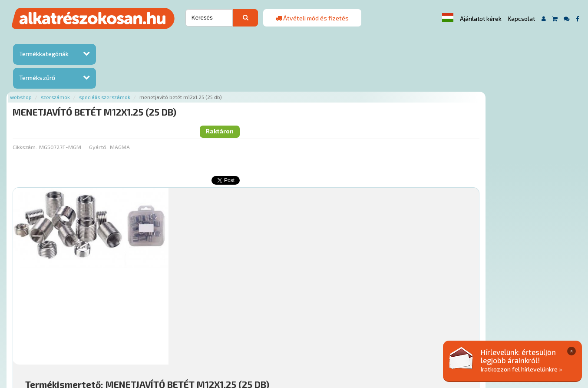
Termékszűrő (37, 78)
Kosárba (524, 283)
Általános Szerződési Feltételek (352, 335)
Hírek (178, 335)
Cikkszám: (121, 76)
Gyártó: (194, 76)
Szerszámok (151, 40)
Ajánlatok (124, 335)
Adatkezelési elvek (431, 335)
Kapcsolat (522, 19)
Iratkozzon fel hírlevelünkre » (521, 369)
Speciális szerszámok (201, 40)
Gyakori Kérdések (275, 335)
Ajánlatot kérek (481, 19)
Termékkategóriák (44, 54)
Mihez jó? (294, 259)
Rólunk (155, 335)
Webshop (117, 40)
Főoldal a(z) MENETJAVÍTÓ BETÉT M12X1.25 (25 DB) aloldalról (192, 308)
